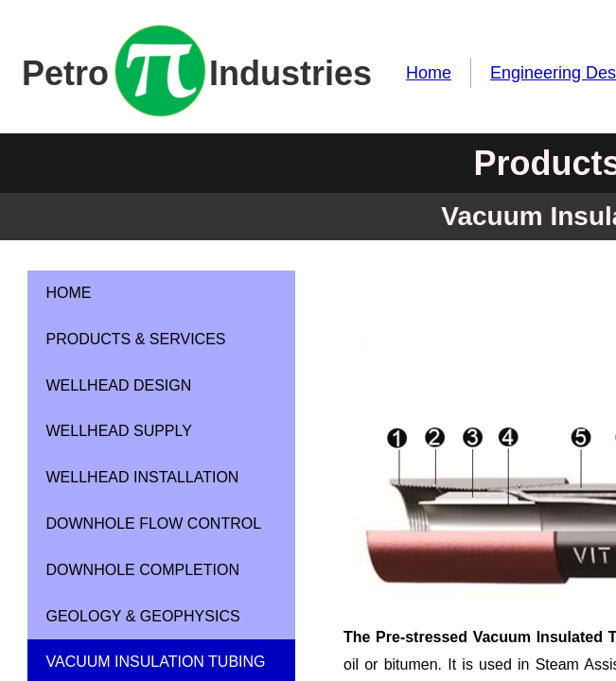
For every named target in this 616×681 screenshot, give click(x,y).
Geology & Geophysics (143, 616)
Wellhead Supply (119, 431)
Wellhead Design (119, 385)
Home (429, 73)
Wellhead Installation (143, 477)
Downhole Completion (143, 570)
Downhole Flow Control (154, 524)
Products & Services (136, 339)
